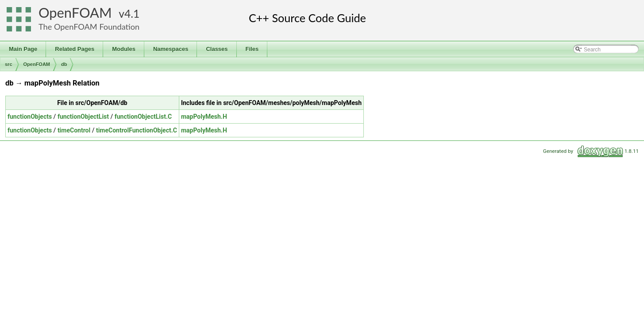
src (9, 64)
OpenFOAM (75, 13)
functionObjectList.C (143, 117)
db (64, 64)
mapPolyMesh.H (204, 117)
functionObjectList (83, 117)
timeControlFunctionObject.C (137, 130)
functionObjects (30, 117)
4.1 (132, 14)
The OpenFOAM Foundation (89, 27)
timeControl (74, 130)
